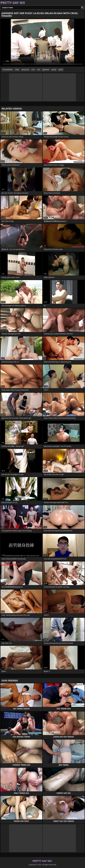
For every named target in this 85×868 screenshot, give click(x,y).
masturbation (8, 69)
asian (17, 69)
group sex (25, 69)
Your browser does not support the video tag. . (42, 43)
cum (33, 69)
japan (61, 69)
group (54, 69)
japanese (46, 69)
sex (39, 69)
